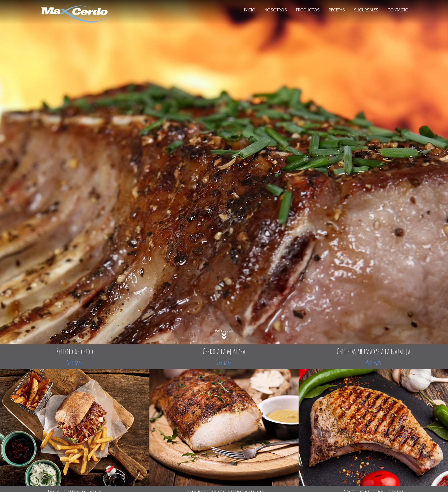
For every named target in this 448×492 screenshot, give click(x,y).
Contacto (398, 10)
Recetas (337, 10)
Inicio (250, 10)
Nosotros (276, 10)
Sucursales (366, 10)
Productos (308, 10)
